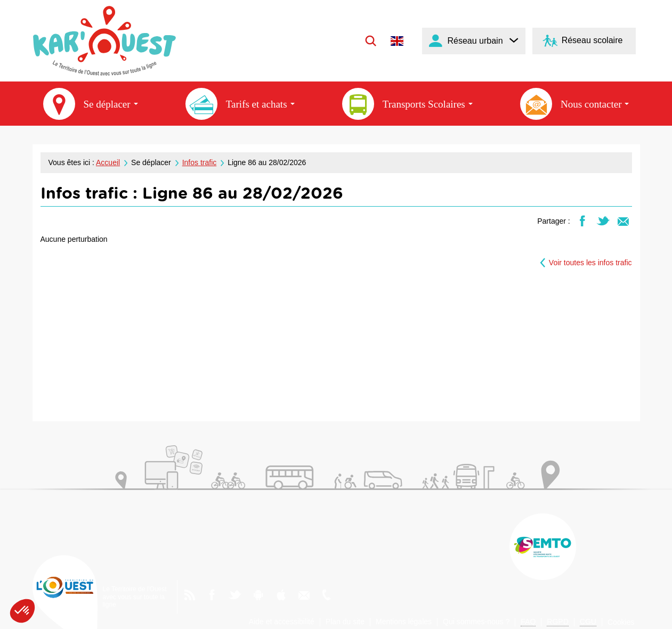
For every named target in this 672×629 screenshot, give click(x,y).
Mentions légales (404, 622)
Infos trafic (200, 162)
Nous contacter (574, 104)
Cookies (621, 622)
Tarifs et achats (240, 104)
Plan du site (345, 622)
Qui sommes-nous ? (476, 622)
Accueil (108, 162)
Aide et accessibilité (282, 622)
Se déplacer (91, 104)
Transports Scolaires (407, 104)
